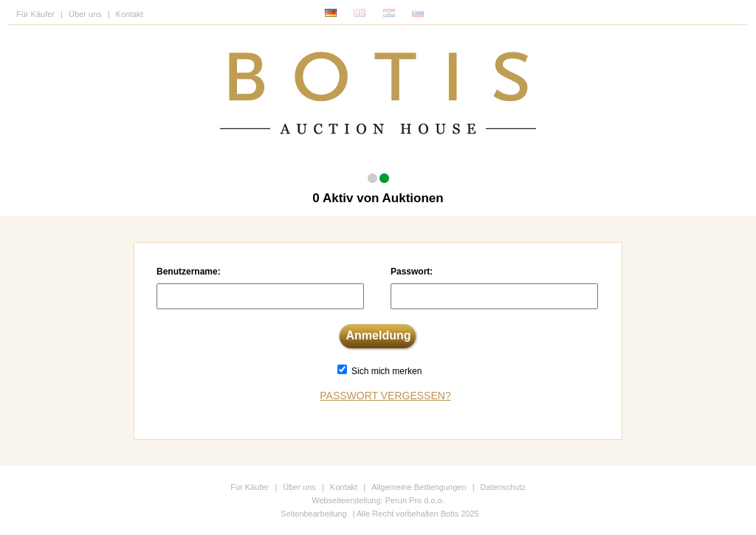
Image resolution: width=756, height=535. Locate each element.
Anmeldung (379, 335)
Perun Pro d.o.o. (415, 500)
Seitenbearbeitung (313, 514)
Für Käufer (35, 14)
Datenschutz (503, 487)
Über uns (85, 14)
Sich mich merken (386, 371)
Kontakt (130, 14)
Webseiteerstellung (346, 500)
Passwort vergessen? (385, 396)
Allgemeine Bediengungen (419, 487)
